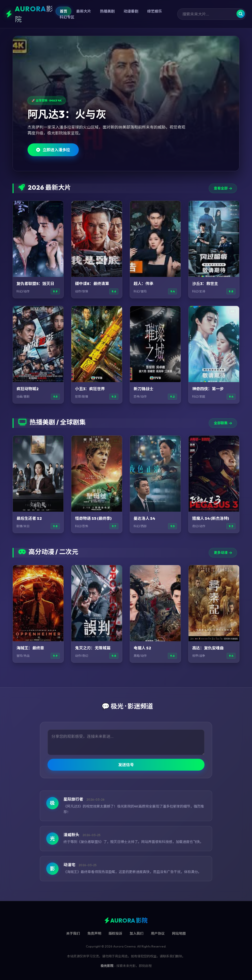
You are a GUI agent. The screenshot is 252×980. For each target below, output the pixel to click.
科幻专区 (67, 17)
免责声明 (94, 933)
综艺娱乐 (155, 11)
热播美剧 (107, 11)
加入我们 (137, 933)
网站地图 (179, 933)
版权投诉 (115, 933)
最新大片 (84, 11)
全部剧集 (223, 423)
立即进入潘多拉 (53, 150)
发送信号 (126, 765)
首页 (63, 11)
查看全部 (223, 188)
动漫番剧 (131, 11)
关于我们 (73, 933)
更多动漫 (223, 553)
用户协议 (158, 933)
